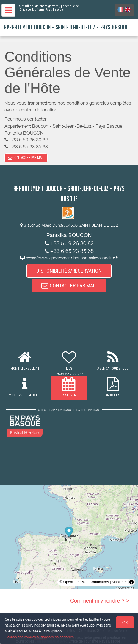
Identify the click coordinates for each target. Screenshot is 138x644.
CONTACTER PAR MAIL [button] (26, 158)
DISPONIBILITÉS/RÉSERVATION (69, 271)
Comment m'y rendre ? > (100, 601)
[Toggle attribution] (131, 582)
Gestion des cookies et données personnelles (39, 637)
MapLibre (119, 582)
